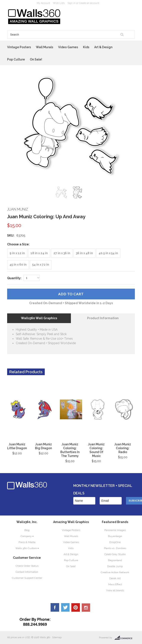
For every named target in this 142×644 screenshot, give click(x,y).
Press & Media (27, 542)
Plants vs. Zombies (115, 548)
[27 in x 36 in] (62, 253)
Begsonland (115, 560)
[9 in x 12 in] (17, 253)
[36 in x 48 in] (84, 253)
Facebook (55, 607)
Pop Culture (16, 59)
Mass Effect (115, 584)
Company (26, 536)
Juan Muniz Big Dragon (43, 446)
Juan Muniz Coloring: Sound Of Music (96, 450)
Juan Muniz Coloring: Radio (123, 448)
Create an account (89, 3)
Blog (27, 530)
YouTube (86, 607)
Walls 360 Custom (26, 548)
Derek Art (115, 578)
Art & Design (103, 47)
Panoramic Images (115, 530)
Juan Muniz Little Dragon (17, 446)
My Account (43, 3)
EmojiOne (115, 542)
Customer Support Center (27, 578)
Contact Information (27, 572)
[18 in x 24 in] (39, 253)
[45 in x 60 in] (18, 265)
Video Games (68, 47)
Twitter (65, 607)
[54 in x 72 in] (41, 265)
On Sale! (36, 59)
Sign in (71, 3)
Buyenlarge (115, 536)
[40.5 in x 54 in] (108, 253)
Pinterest (76, 607)
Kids (86, 47)
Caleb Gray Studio (115, 554)
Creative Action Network (115, 572)
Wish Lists (59, 3)
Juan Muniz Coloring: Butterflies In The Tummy (70, 450)
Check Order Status (27, 566)
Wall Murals (45, 47)
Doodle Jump (115, 566)
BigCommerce (125, 638)
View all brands (115, 590)
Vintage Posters (19, 47)
